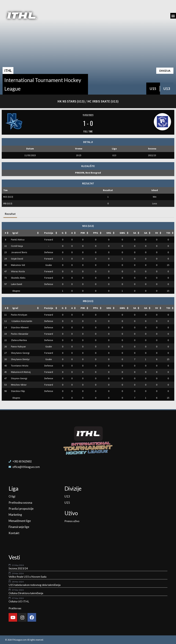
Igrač (15, 233)
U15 (153, 89)
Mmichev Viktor (19, 385)
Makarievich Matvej (21, 372)
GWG (122, 233)
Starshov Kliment (20, 327)
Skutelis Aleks (18, 278)
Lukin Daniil (16, 284)
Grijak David (17, 259)
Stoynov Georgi (19, 378)
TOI (168, 233)
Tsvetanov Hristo (20, 366)
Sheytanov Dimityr (20, 359)
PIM (83, 233)
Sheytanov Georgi (20, 353)
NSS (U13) (8, 197)
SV (157, 233)
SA (135, 233)
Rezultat (10, 214)
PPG (96, 233)
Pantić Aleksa (18, 240)
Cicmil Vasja (17, 246)
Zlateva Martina (19, 340)
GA (146, 233)
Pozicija (49, 233)
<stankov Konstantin (22, 321)
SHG (109, 233)
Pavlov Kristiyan (19, 315)
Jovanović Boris (19, 252)
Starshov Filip (18, 391)
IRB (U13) (8, 203)
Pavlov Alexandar (20, 334)
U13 (167, 89)
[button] (173, 16)
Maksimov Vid (18, 265)
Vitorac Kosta (18, 271)
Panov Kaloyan (18, 347)
